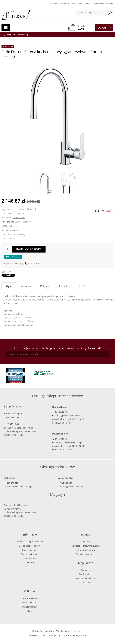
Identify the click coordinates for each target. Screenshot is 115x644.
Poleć (82, 286)
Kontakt (109, 3)
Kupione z (26, 286)
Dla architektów (29, 607)
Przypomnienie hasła (86, 578)
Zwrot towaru (30, 558)
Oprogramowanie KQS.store (72, 635)
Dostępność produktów (29, 546)
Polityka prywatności (86, 554)
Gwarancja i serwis (29, 554)
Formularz (65, 286)
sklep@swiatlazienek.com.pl (20, 428)
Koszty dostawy (29, 550)
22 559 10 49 (34, 263)
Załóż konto (52, 3)
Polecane (45, 286)
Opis (9, 286)
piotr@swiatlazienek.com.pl (19, 487)
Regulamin (86, 542)
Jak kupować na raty (86, 550)
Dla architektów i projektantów (91, 3)
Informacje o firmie (29, 603)
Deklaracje (29, 563)
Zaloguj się (64, 3)
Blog (74, 3)
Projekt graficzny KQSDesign (43, 635)
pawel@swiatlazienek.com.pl (68, 442)
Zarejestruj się (86, 574)
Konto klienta (86, 583)
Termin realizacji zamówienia (29, 542)
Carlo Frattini (19, 217)
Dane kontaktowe (29, 598)
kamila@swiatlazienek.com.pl (69, 416)
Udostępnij (7, 272)
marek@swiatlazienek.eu (72, 487)
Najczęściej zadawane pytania (86, 546)
